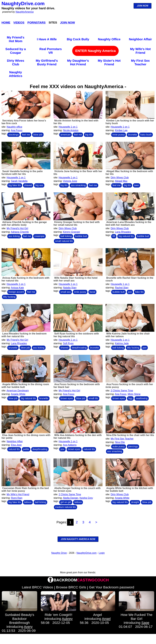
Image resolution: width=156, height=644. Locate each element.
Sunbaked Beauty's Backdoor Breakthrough (19, 619)
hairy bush (146, 135)
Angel (97, 615)
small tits (93, 398)
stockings (14, 135)
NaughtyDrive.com (23, 4)
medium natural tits (65, 507)
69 (114, 236)
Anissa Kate (17, 288)
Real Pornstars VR (51, 51)
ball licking (66, 236)
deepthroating (79, 348)
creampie (39, 236)
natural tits (14, 449)
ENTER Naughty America (95, 51)
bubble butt (81, 236)
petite (26, 449)
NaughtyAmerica (25, 12)
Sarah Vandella (19, 181)
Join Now (68, 23)
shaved (28, 185)
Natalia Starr (70, 288)
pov (130, 292)
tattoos (28, 502)
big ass (39, 185)
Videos (19, 23)
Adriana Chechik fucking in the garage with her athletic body (24, 223)
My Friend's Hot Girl (17, 228)
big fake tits (15, 185)
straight (135, 502)
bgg (130, 398)
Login (102, 553)
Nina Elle (120, 442)
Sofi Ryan (68, 343)
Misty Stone (134, 394)
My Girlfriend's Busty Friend (47, 62)
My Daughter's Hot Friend (78, 62)
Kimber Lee (121, 130)
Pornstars (36, 23)
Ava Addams (70, 445)
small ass (66, 292)
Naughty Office (109, 39)
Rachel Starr (122, 288)
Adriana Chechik (20, 232)
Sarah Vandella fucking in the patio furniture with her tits (22, 173)
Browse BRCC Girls (71, 587)
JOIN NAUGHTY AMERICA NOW (78, 539)
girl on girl (66, 502)
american (66, 135)
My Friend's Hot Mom (16, 39)
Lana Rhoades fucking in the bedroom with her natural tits (24, 335)
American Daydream (18, 391)
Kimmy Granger (72, 232)
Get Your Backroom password (112, 587)
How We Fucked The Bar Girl (136, 617)
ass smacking (78, 185)
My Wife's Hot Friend (140, 51)
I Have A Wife (47, 39)
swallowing (142, 398)
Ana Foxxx (17, 130)
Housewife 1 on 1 (68, 127)
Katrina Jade (122, 343)
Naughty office (14, 127)
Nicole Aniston (71, 130)
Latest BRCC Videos (38, 587)
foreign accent (16, 292)
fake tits (139, 292)
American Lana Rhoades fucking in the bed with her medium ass (128, 223)
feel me (26, 135)
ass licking (14, 236)
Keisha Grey (86, 498)
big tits (89, 135)
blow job (38, 135)
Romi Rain (17, 498)
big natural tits (126, 236)
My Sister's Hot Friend (109, 62)
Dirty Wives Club (16, 62)
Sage (145, 623)
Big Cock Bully (78, 39)
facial (92, 292)
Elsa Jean (16, 445)
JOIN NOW (143, 6)
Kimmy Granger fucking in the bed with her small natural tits (77, 223)
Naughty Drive (59, 553)
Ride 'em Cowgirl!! (59, 615)
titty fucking (9, 297)
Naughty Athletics (16, 74)
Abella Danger (71, 498)
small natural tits (64, 241)
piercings (133, 446)
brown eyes (67, 398)
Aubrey (67, 619)
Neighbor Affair (140, 39)
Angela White (18, 394)
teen (137, 185)
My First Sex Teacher (140, 62)
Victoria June (70, 181)
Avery (28, 627)
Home (6, 23)
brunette (132, 135)
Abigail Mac (121, 181)
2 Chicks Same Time (122, 391)
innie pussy (119, 135)
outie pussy (119, 446)
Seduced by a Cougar (16, 51)
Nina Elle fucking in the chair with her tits (130, 435)
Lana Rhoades (123, 232)
